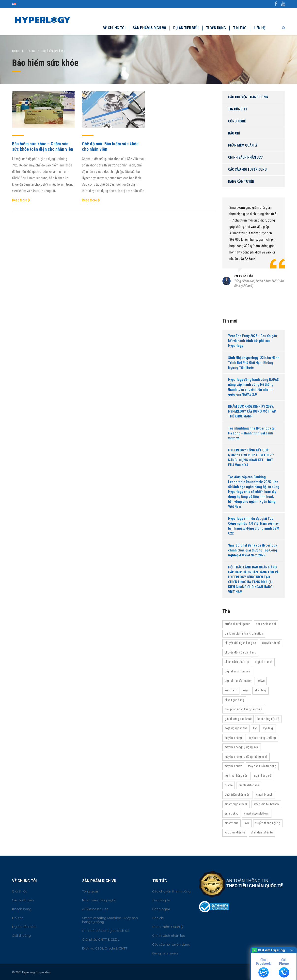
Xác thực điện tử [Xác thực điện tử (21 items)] (235, 832)
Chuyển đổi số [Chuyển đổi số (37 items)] (271, 643)
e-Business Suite (95, 909)
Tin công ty (238, 109)
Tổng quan (91, 891)
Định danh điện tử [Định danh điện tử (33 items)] (262, 832)
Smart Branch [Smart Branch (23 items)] (264, 794)
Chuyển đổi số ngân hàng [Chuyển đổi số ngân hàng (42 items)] (240, 652)
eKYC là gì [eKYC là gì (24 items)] (261, 690)
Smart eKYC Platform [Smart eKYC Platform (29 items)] (257, 813)
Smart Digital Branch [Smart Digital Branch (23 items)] (266, 804)
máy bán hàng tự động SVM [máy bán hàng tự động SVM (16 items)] (242, 747)
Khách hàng (22, 909)
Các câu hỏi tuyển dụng (247, 169)
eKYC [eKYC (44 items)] (246, 690)
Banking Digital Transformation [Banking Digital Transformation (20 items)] (244, 633)
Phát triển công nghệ (99, 900)
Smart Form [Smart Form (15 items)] (232, 823)
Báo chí (234, 133)
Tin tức (240, 28)
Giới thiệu (20, 891)
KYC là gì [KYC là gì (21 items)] (268, 728)
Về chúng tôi (114, 28)
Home (16, 51)
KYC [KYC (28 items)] (255, 728)
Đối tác (18, 918)
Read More (21, 200)
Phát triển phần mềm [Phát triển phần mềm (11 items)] (237, 794)
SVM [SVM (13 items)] (247, 823)
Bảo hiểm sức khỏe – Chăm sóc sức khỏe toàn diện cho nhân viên (43, 146)
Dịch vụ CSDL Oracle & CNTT (105, 948)
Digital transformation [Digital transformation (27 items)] (238, 681)
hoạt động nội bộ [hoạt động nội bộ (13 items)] (268, 719)
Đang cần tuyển (241, 181)
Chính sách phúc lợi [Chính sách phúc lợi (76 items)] (237, 662)
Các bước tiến (23, 900)
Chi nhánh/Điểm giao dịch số (105, 931)
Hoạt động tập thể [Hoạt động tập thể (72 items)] (236, 728)
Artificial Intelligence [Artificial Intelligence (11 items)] (237, 624)
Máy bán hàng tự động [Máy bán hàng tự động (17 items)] (262, 738)
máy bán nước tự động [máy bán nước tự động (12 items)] (262, 766)
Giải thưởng (22, 935)
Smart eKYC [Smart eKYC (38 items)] (231, 813)
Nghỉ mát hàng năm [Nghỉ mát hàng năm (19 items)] (236, 776)
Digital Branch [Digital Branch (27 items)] (264, 662)
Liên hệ (260, 28)
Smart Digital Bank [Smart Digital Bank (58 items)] (236, 804)
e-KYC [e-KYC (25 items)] (261, 681)
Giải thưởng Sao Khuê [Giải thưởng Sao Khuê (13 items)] (238, 719)
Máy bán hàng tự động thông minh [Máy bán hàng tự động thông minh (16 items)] (246, 757)
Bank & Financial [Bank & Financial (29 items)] (266, 624)
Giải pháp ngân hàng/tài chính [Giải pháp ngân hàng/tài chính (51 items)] (243, 709)
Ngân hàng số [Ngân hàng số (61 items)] (263, 776)
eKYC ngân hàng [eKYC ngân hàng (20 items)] (234, 700)
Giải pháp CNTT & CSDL (101, 939)
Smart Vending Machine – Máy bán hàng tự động (110, 920)
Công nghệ (237, 121)
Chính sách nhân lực (245, 157)
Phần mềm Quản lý (243, 145)
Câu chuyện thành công (248, 97)
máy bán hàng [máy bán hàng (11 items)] (233, 738)
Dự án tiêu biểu (186, 28)
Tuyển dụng (216, 28)
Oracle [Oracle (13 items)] (229, 785)
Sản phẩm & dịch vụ (149, 28)
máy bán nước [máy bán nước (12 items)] (233, 766)
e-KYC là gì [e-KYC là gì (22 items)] (231, 690)
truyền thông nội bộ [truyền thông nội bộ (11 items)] (268, 823)
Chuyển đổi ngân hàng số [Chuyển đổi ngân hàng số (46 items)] (240, 643)
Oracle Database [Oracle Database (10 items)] (249, 785)
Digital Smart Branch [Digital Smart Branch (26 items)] (237, 671)
